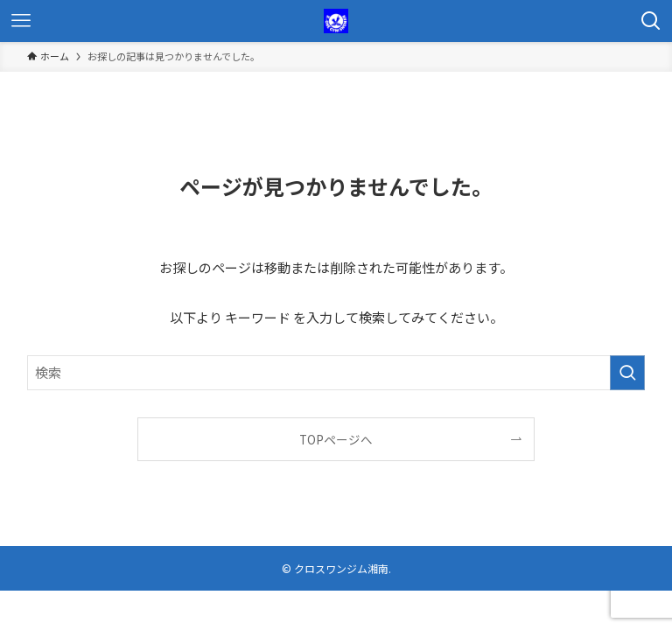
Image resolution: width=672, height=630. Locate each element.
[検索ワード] (336, 373)
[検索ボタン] (651, 21)
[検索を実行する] (627, 373)
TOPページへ (336, 439)
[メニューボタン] (21, 21)
